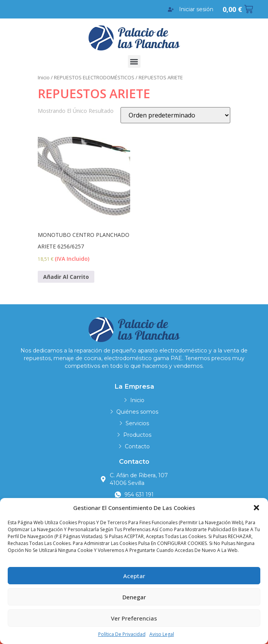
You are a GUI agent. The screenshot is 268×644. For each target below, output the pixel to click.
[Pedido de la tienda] (175, 115)
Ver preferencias (134, 618)
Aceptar (134, 576)
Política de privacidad (122, 634)
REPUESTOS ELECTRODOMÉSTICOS (94, 77)
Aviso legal (162, 634)
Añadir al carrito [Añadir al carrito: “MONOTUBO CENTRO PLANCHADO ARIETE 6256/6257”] (66, 277)
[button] (256, 508)
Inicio (44, 77)
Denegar (134, 597)
